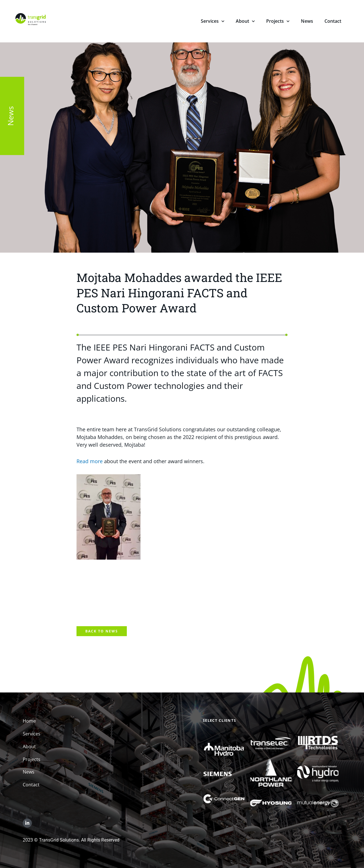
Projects (278, 22)
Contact (333, 21)
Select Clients (219, 720)
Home (29, 721)
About (245, 22)
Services (213, 22)
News (307, 21)
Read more (90, 461)
